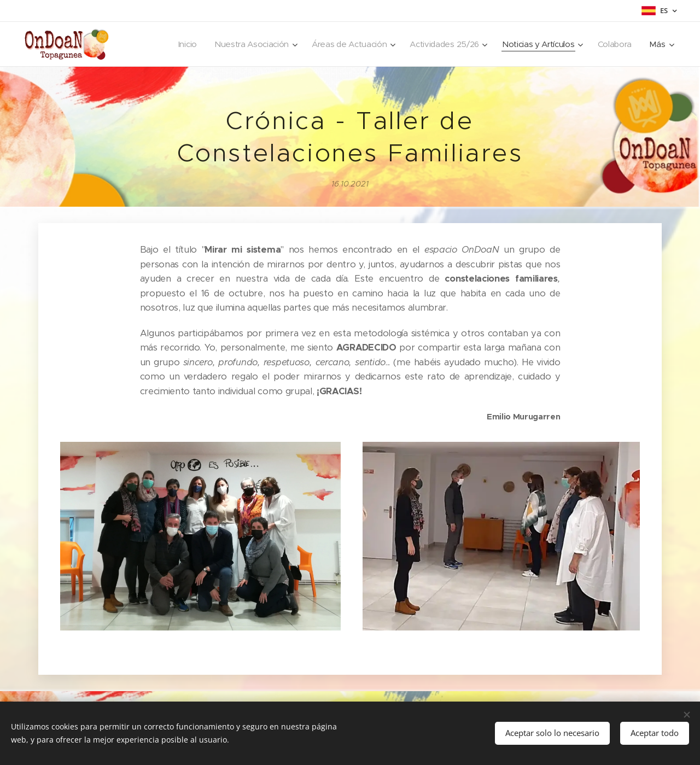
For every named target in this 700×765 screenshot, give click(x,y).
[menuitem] (176, 44)
